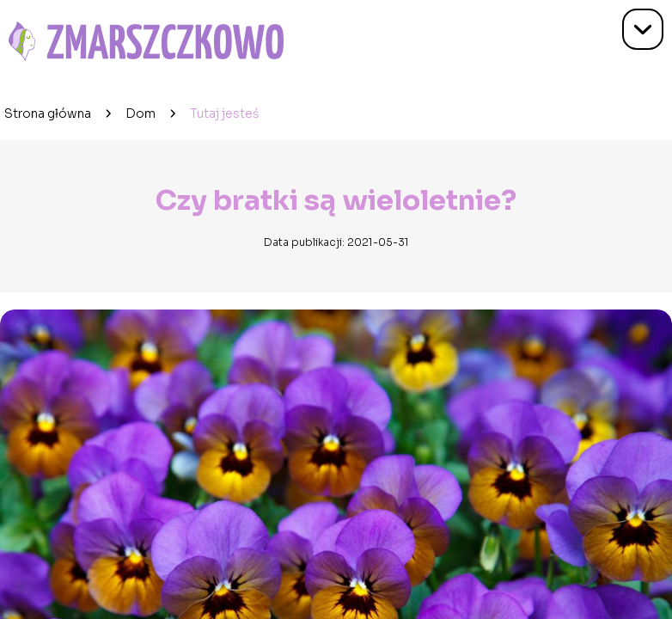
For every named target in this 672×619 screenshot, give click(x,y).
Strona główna (48, 113)
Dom (141, 113)
